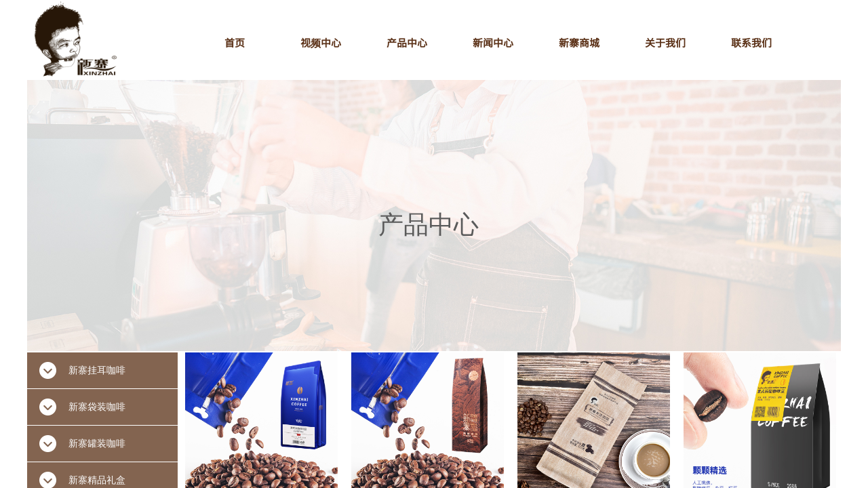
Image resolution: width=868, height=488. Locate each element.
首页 (235, 42)
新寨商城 (579, 42)
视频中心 (321, 42)
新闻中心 (493, 42)
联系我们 (751, 42)
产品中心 (407, 42)
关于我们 (665, 42)
